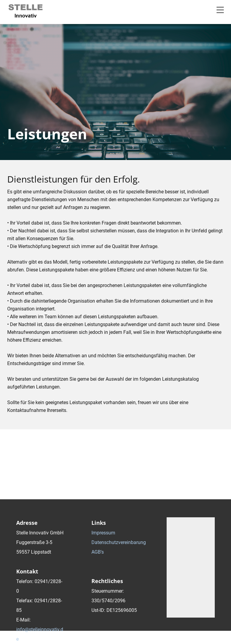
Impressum (103, 533)
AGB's (98, 552)
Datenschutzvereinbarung (119, 542)
